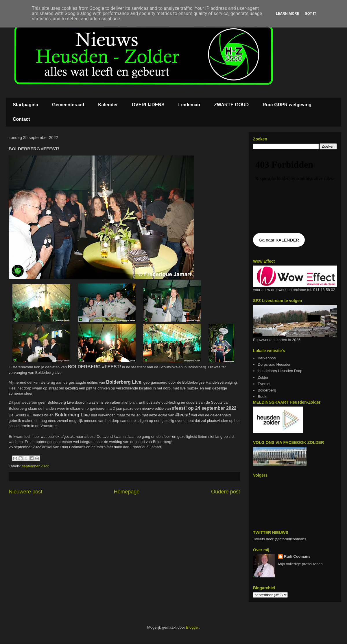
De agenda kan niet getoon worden (295, 192)
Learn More (287, 13)
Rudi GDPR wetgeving (287, 105)
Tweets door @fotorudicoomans (280, 539)
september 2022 (36, 466)
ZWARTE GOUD (231, 105)
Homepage (127, 492)
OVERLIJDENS (148, 105)
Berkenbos (267, 358)
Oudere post (226, 492)
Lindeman (189, 105)
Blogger (192, 627)
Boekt (262, 397)
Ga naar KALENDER (279, 240)
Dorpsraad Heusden (274, 364)
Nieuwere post (25, 492)
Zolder (263, 377)
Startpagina (25, 105)
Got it (311, 13)
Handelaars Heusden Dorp (280, 371)
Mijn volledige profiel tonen (300, 564)
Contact (21, 119)
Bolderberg (267, 390)
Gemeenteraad (68, 105)
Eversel (264, 384)
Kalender (108, 105)
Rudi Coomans (297, 556)
